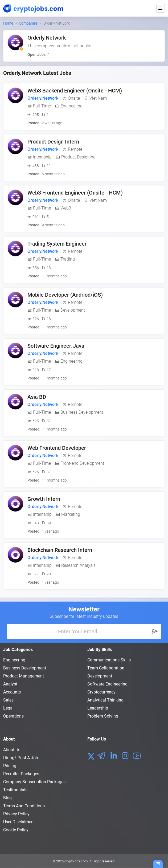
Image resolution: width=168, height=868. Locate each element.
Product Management (24, 676)
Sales (8, 700)
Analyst (10, 684)
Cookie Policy (16, 830)
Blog (7, 798)
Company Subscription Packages (34, 782)
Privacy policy (16, 814)
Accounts (12, 692)
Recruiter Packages (21, 774)
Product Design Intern (53, 142)
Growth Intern (44, 499)
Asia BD (37, 397)
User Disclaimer (18, 822)
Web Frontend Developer (57, 448)
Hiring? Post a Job (21, 758)
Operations (13, 716)
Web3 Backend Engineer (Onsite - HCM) (75, 91)
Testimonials (15, 790)
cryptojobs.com (76, 861)
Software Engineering (107, 684)
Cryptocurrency (101, 692)
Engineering (14, 660)
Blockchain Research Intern (60, 550)
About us (12, 750)
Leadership (98, 708)
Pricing (10, 766)
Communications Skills (109, 660)
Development (100, 676)
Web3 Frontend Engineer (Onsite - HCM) (75, 193)
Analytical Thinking (105, 700)
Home (8, 23)
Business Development (25, 668)
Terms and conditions (24, 806)
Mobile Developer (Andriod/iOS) (65, 295)
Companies (28, 23)
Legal (8, 708)
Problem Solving (103, 716)
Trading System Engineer (57, 244)
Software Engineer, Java (56, 346)
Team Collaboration (106, 668)
